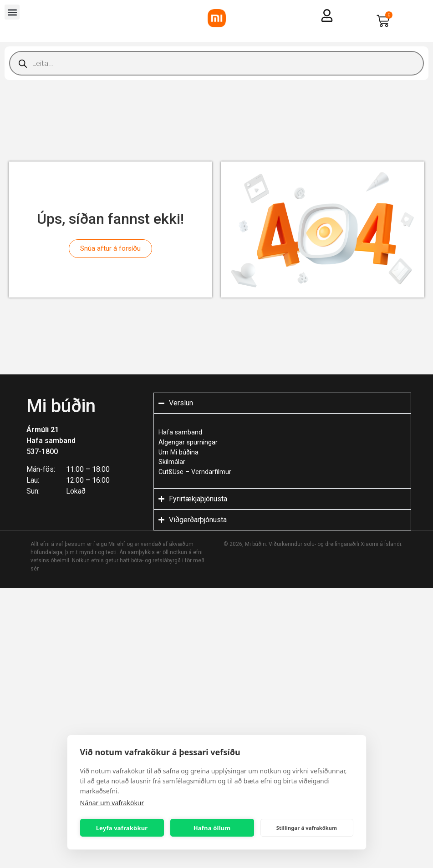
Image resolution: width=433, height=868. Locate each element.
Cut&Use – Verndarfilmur (195, 472)
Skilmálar (172, 462)
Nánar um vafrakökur (112, 803)
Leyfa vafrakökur (122, 828)
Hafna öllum (212, 828)
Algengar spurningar (188, 442)
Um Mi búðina (178, 452)
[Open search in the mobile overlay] (216, 63)
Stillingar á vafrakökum (307, 828)
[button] (12, 12)
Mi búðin (61, 406)
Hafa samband (51, 441)
